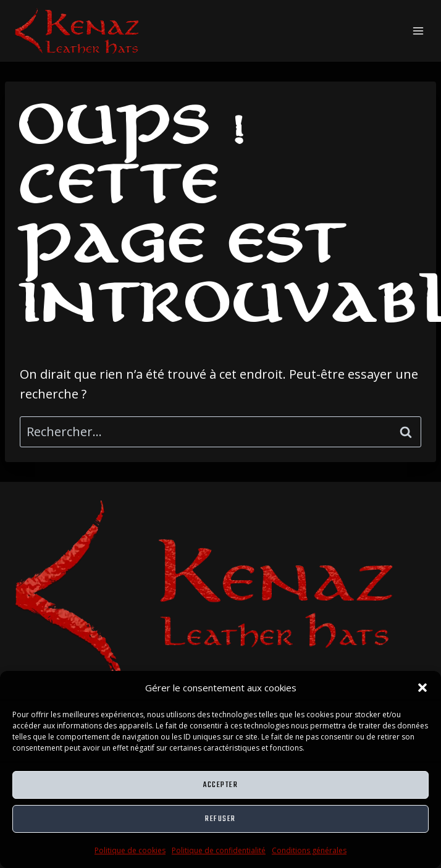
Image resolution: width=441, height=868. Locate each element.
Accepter (220, 785)
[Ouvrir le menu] (418, 31)
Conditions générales (309, 850)
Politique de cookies (130, 850)
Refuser (220, 819)
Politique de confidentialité (219, 850)
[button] (422, 688)
